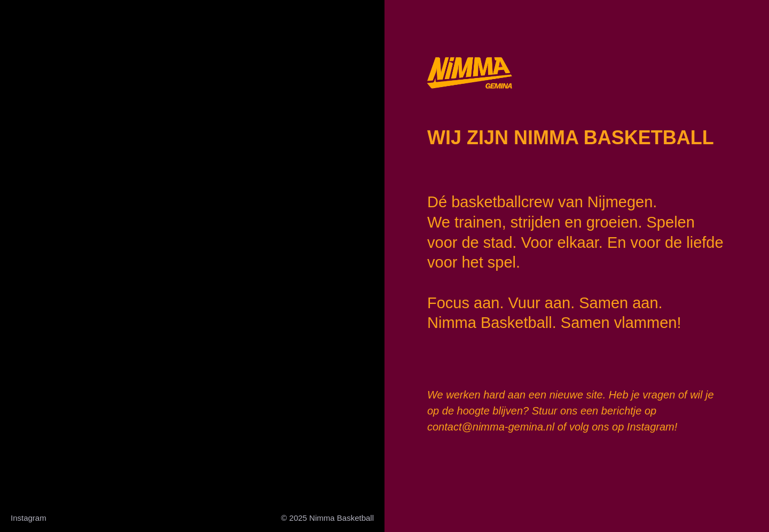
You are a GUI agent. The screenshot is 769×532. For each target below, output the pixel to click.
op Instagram (643, 427)
